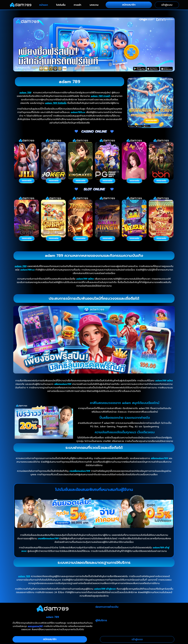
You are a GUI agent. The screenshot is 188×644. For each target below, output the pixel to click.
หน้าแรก (44, 5)
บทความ (94, 5)
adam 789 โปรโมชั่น (56, 103)
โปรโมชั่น (61, 5)
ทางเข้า (77, 5)
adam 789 (25, 93)
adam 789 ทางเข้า (101, 96)
